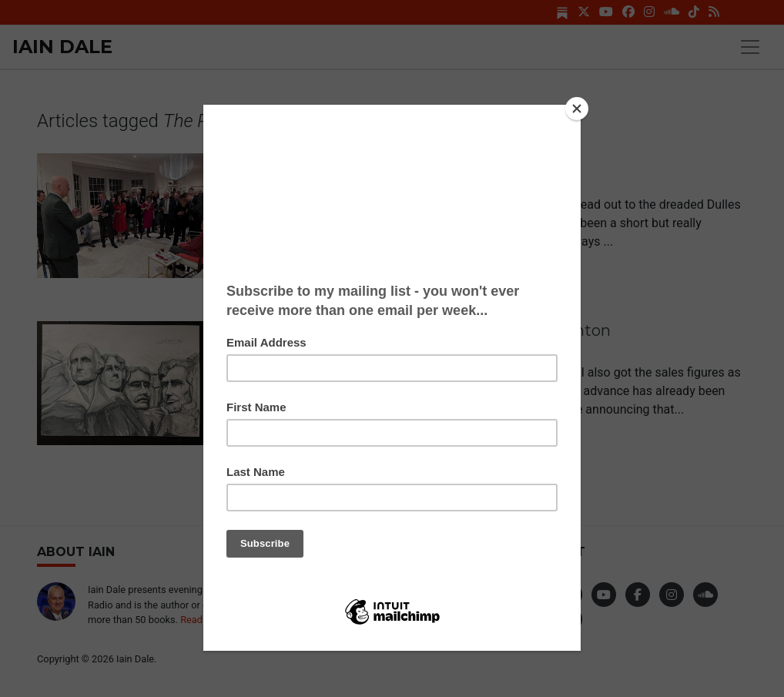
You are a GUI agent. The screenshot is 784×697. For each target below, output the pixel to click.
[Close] (577, 109)
